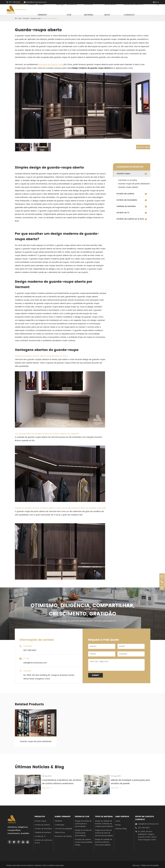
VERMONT (58, 819)
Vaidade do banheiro (126, 206)
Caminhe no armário (127, 180)
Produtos (40, 815)
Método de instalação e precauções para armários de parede (127, 782)
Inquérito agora (140, 147)
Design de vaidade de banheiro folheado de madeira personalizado (104, 822)
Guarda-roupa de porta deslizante (133, 184)
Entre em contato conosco (145, 816)
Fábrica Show (60, 831)
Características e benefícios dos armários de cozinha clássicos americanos (60, 782)
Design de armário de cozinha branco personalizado (83, 822)
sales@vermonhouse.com (147, 822)
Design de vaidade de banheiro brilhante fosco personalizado (103, 840)
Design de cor (82, 815)
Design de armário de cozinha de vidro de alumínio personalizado (104, 831)
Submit (95, 675)
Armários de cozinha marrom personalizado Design (84, 840)
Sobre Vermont (63, 815)
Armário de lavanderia (127, 200)
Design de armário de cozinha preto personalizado (83, 831)
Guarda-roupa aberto (127, 187)
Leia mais (44, 788)
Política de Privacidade (150, 863)
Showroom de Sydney (63, 834)
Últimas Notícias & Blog (40, 767)
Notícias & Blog (121, 827)
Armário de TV (123, 213)
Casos (118, 819)
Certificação (59, 823)
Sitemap (136, 863)
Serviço (118, 823)
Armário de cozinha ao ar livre (130, 219)
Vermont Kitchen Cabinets (31, 863)
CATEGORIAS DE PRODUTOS (130, 167)
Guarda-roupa (123, 174)
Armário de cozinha (125, 194)
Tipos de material (104, 815)
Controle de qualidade (63, 827)
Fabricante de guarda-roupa (51, 65)
